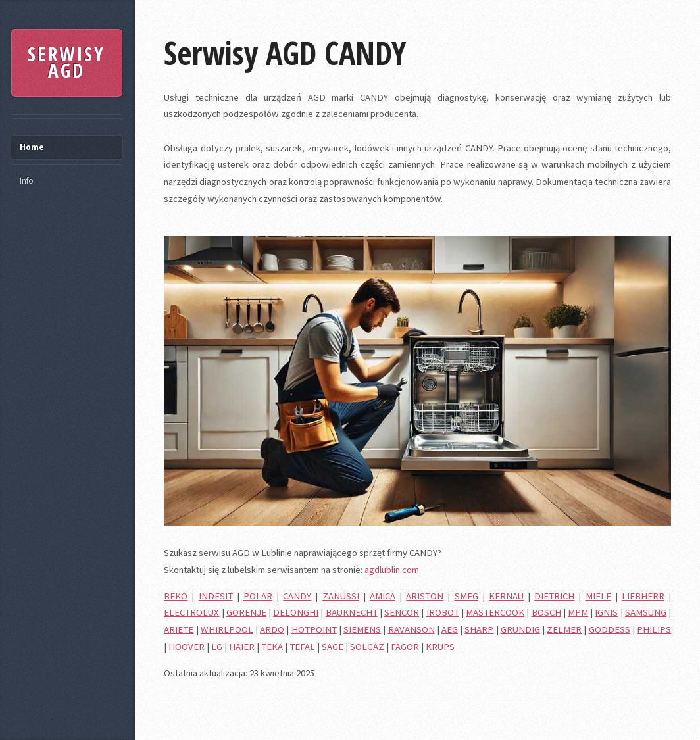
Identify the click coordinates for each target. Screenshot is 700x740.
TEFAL (302, 647)
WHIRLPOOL (227, 629)
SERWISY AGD (66, 62)
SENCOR (402, 612)
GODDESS (610, 629)
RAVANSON (412, 629)
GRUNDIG (520, 629)
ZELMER (564, 629)
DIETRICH (554, 596)
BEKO (176, 596)
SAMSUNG (646, 612)
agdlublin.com (392, 570)
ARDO (272, 629)
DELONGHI (296, 612)
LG (217, 647)
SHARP (479, 629)
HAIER (242, 647)
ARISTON (425, 596)
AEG (450, 629)
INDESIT (216, 596)
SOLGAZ (367, 647)
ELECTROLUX (191, 612)
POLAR (258, 596)
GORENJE (246, 612)
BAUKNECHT (352, 612)
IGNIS (606, 612)
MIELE (598, 596)
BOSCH (546, 612)
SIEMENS (362, 629)
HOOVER (187, 647)
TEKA (272, 647)
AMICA (383, 596)
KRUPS (440, 647)
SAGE (333, 647)
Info (27, 181)
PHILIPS (654, 629)
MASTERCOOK (495, 612)
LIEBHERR (643, 596)
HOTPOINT (314, 629)
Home (32, 147)
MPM (578, 612)
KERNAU (506, 596)
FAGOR (405, 647)
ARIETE (179, 629)
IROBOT (443, 612)
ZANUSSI (341, 596)
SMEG (466, 596)
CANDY (297, 596)
